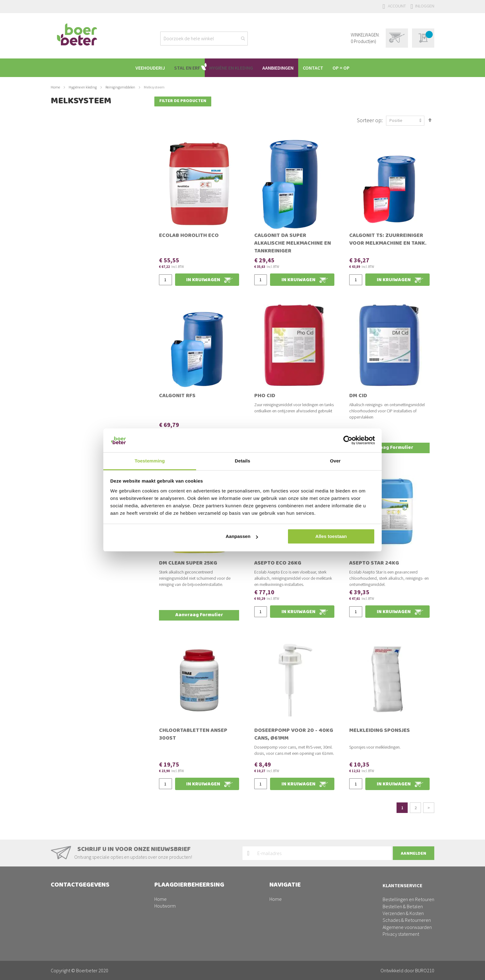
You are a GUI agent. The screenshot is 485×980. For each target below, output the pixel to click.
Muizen (161, 906)
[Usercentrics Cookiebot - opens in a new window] (348, 440)
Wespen (163, 934)
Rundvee (279, 886)
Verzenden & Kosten (403, 893)
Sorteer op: (370, 107)
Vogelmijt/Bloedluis (174, 899)
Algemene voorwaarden (407, 907)
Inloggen (425, 6)
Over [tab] (335, 461)
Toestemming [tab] (150, 461)
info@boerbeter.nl (69, 913)
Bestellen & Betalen (403, 886)
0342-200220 (79, 906)
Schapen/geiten (286, 906)
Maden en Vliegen (172, 892)
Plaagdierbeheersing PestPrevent (304, 913)
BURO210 (425, 970)
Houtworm (165, 886)
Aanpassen (242, 536)
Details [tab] (242, 461)
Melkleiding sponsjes (380, 718)
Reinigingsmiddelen (121, 87)
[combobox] (204, 39)
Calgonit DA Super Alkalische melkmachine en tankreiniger (293, 231)
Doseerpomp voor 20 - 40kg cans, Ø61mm (294, 722)
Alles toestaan (331, 536)
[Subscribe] (414, 833)
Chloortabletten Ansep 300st (193, 722)
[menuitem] (146, 68)
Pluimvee (279, 899)
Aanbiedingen (283, 920)
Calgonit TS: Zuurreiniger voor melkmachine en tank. (388, 227)
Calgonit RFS (177, 383)
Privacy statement (401, 914)
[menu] (242, 68)
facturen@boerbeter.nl (74, 920)
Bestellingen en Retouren (408, 879)
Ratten (161, 913)
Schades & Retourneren (407, 900)
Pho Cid (265, 383)
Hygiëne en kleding (83, 87)
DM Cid (358, 383)
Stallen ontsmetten (174, 927)
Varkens (277, 892)
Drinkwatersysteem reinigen (182, 920)
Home (56, 87)
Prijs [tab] (61, 131)
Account (397, 6)
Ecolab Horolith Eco (189, 223)
